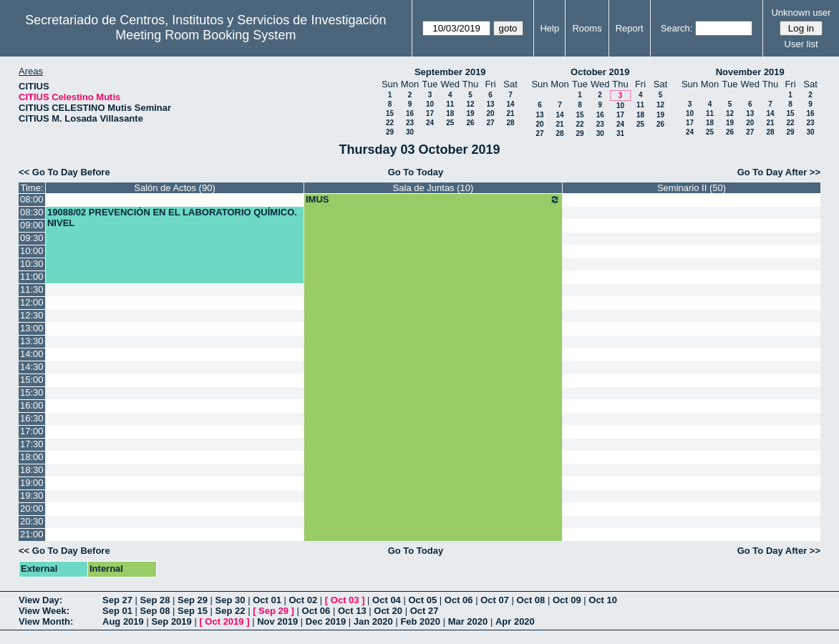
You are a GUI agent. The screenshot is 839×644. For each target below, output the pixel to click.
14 (510, 104)
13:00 (32, 328)
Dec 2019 (326, 621)
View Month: (46, 621)
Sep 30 (231, 600)
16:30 (32, 418)
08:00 (32, 199)
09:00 (32, 225)
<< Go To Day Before (64, 172)
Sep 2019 (171, 621)
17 (430, 113)
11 (450, 104)
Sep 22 (231, 611)
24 (430, 123)
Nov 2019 (277, 621)
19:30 (32, 496)
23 (410, 123)
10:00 (32, 251)
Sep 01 (117, 611)
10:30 (32, 264)
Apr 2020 (515, 621)
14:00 (32, 354)
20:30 (32, 521)
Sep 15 (193, 611)
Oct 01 (267, 600)
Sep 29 (193, 600)
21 (510, 113)
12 (470, 104)
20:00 (32, 508)
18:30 (32, 470)
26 (470, 123)
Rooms (587, 28)
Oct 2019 (224, 621)
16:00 (32, 405)
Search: (677, 28)
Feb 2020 (420, 621)
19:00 (32, 483)
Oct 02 (303, 600)
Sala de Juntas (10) (433, 188)
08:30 (32, 212)
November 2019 (750, 72)
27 (490, 123)
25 (450, 123)
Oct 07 (495, 600)
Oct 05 (422, 600)
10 (430, 104)
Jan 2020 (373, 621)
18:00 (32, 457)
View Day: (40, 600)
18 (450, 113)
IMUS (433, 200)
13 (490, 104)
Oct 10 (603, 600)
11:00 (32, 277)
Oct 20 (388, 611)
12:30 (32, 315)
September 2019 (450, 72)
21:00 (32, 534)
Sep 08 (155, 611)
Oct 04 (387, 600)
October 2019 (600, 72)
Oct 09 (567, 600)
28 (510, 123)
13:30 (32, 341)
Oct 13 (352, 611)
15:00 (32, 380)
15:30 (32, 392)
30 (410, 132)
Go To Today (416, 172)
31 (620, 133)
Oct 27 (425, 611)
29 (390, 132)
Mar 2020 (468, 621)
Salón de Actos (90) (174, 188)
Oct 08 (531, 600)
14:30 (32, 367)
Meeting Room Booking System (205, 35)
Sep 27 (117, 600)
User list (801, 44)
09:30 (32, 238)
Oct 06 (459, 600)
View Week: (44, 611)
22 (390, 123)
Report (630, 28)
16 (410, 113)
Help (549, 28)
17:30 (32, 444)
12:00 (32, 302)
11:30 (32, 289)
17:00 (32, 431)
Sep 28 (155, 600)
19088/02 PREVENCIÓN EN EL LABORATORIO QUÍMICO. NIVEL (172, 218)
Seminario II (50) (692, 188)
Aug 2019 (123, 621)
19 (470, 113)
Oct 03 (345, 600)
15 (390, 113)
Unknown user (801, 13)
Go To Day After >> (779, 172)
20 (490, 113)
